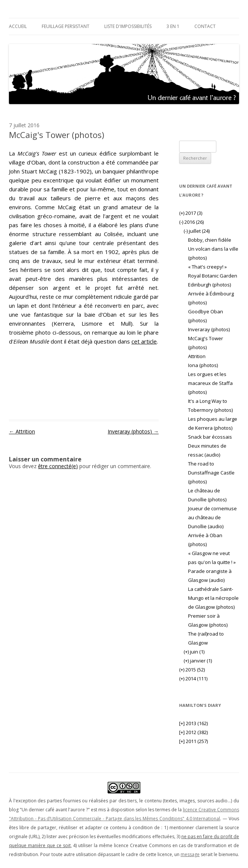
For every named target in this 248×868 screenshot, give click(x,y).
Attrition (22, 431)
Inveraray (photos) (133, 431)
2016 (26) (191, 222)
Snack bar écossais (210, 437)
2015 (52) (192, 670)
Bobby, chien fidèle (210, 240)
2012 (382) (193, 732)
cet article (144, 341)
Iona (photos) (203, 365)
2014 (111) (193, 679)
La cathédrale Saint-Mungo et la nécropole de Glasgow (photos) (213, 598)
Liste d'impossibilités (128, 26)
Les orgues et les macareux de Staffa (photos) (210, 383)
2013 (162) (193, 723)
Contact (205, 26)
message (190, 854)
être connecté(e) (58, 466)
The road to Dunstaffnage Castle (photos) (211, 473)
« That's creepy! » (207, 267)
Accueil (18, 26)
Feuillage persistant (66, 26)
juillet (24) (197, 231)
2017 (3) (191, 213)
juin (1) (194, 652)
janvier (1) (198, 661)
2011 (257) (193, 741)
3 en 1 (173, 26)
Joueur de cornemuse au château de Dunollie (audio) (212, 517)
